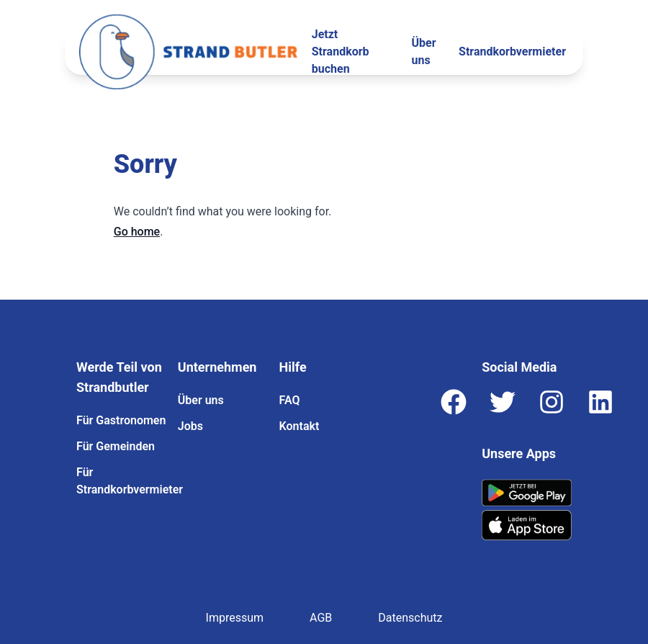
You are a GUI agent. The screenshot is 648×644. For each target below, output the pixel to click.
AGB (321, 618)
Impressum (235, 618)
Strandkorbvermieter (512, 52)
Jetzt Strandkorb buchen (341, 52)
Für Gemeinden (116, 446)
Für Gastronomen (121, 420)
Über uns (424, 52)
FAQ (290, 400)
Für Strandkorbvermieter (121, 481)
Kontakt (300, 426)
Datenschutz (410, 618)
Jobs (190, 426)
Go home (137, 232)
